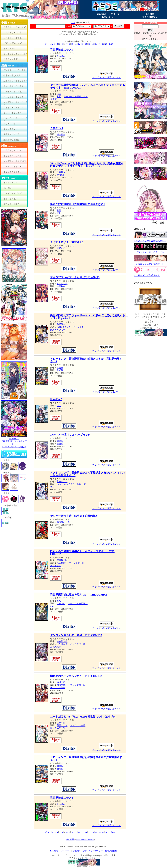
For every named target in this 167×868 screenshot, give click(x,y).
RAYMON (61, 563)
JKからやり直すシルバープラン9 (70, 435)
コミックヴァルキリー (14, 172)
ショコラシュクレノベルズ (16, 54)
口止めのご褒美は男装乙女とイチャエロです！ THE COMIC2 (82, 553)
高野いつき (62, 725)
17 (96, 44)
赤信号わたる (63, 522)
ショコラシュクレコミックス (16, 119)
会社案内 (76, 851)
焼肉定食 (61, 134)
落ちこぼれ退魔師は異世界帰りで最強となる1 (77, 204)
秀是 (59, 210)
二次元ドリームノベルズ (15, 27)
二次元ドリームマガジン (15, 151)
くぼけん (61, 56)
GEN (59, 484)
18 (100, 44)
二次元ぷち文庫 (11, 59)
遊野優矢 (61, 324)
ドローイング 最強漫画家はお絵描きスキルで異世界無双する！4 (86, 758)
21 (110, 44)
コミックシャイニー (13, 167)
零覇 (59, 96)
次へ (113, 44)
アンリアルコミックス (14, 86)
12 (79, 44)
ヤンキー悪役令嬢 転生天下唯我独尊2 (73, 516)
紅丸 (59, 213)
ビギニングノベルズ (13, 43)
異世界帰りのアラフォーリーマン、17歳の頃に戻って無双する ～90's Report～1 (89, 317)
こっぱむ (61, 603)
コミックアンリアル (13, 156)
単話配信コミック (12, 134)
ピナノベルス (10, 49)
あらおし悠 (62, 284)
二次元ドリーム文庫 (13, 33)
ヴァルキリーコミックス (15, 70)
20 (106, 44)
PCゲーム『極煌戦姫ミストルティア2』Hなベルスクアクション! (14, 442)
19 (103, 44)
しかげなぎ (62, 644)
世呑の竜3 (56, 399)
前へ (47, 44)
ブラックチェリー (12, 129)
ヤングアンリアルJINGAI (15, 161)
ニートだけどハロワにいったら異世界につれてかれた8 (83, 717)
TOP (73, 23)
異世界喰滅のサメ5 (61, 50)
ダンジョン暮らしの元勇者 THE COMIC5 (76, 635)
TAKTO (60, 175)
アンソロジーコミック (14, 97)
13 (82, 44)
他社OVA (8, 188)
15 (89, 44)
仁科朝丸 (61, 172)
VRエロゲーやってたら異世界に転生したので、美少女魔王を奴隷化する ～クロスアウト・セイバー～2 (87, 165)
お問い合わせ (108, 17)
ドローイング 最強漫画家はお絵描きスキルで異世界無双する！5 (86, 360)
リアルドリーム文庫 (13, 38)
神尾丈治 (61, 682)
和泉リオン (62, 685)
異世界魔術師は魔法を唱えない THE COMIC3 (79, 595)
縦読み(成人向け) (11, 140)
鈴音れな (61, 286)
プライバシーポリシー (93, 851)
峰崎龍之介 (62, 641)
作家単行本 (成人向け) (13, 76)
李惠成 (60, 444)
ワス (59, 406)
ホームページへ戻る (85, 839)
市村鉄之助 (62, 560)
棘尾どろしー (63, 248)
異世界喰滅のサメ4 (61, 798)
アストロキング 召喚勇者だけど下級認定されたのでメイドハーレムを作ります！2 (88, 474)
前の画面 (70, 839)
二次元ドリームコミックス (16, 81)
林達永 (60, 368)
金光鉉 (60, 370)
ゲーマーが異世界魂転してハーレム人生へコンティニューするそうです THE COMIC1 (88, 86)
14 (86, 44)
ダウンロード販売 (12, 204)
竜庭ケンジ (62, 482)
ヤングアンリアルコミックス (16, 103)
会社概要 (150, 14)
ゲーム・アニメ (11, 183)
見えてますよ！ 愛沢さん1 (67, 242)
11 (76, 44)
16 (93, 44)
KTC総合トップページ (108, 14)
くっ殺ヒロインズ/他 (13, 92)
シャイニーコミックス (14, 108)
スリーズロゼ (10, 124)
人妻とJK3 (56, 128)
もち (59, 601)
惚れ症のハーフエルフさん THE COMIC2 (76, 676)
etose (59, 94)
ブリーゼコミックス (13, 113)
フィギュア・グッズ (13, 193)
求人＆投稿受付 (150, 17)
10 (72, 44)
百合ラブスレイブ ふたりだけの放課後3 (75, 277)
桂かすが (61, 723)
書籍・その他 (10, 199)
